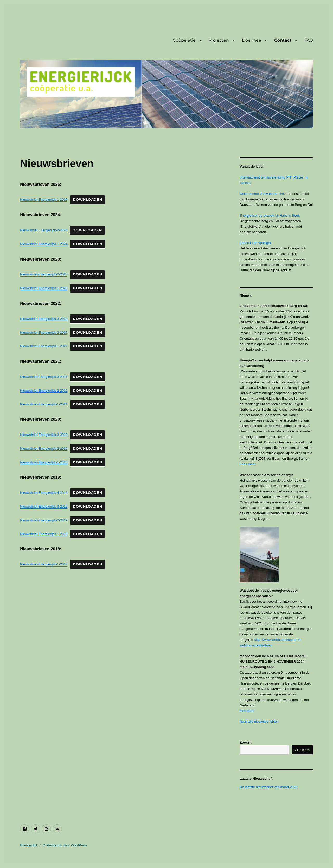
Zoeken (246, 742)
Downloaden (87, 199)
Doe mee (252, 40)
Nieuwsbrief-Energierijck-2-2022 (44, 333)
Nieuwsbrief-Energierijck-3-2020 (44, 435)
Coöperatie (184, 40)
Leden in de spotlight (255, 243)
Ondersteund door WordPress (65, 845)
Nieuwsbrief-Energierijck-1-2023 (44, 288)
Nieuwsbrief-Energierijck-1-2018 (44, 564)
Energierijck (29, 845)
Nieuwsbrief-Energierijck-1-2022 (44, 346)
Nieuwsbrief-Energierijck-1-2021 (44, 404)
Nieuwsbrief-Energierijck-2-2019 (44, 520)
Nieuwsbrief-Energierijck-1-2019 (44, 534)
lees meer (247, 711)
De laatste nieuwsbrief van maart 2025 (268, 787)
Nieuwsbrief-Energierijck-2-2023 (44, 274)
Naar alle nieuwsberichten (259, 722)
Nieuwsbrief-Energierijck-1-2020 (44, 462)
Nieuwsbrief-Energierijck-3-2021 (44, 377)
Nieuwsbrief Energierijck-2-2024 (44, 230)
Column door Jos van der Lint (262, 194)
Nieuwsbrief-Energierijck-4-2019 (44, 493)
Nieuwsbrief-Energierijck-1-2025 (44, 199)
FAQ (309, 40)
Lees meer (248, 464)
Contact (283, 40)
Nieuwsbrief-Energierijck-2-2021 (44, 390)
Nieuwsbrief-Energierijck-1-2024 (44, 244)
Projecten (219, 40)
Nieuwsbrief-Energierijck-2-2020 (44, 448)
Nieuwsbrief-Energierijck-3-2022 (44, 319)
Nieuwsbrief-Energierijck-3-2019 (44, 506)
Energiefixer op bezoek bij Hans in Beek (270, 216)
